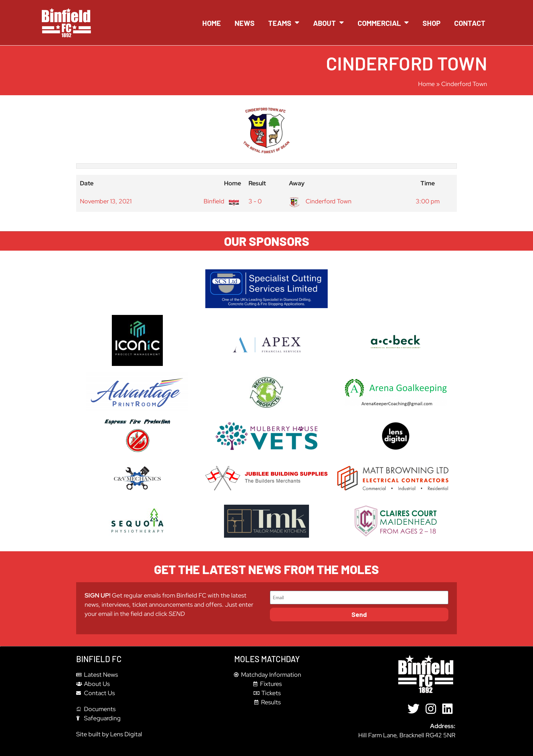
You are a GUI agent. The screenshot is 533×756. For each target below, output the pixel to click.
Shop (432, 23)
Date (87, 183)
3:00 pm (428, 201)
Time (428, 183)
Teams (284, 23)
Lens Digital (126, 734)
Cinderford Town (320, 201)
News (245, 23)
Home (212, 23)
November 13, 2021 (106, 201)
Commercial (383, 23)
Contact (470, 23)
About (329, 23)
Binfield (221, 201)
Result (257, 183)
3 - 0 (255, 201)
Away (297, 183)
